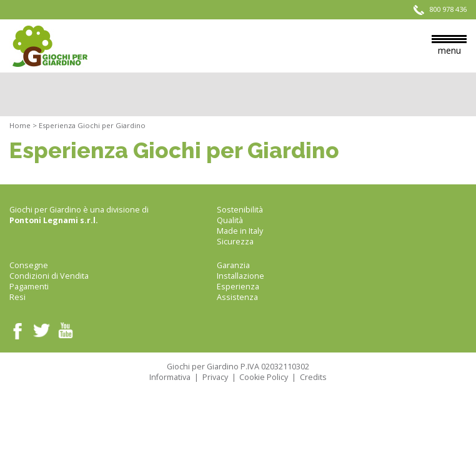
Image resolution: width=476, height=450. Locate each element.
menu (449, 46)
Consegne (29, 265)
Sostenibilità (240, 210)
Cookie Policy (264, 377)
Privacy (215, 377)
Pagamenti (29, 287)
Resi (17, 297)
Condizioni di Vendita (49, 276)
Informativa (170, 377)
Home (20, 125)
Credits (313, 377)
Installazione (240, 276)
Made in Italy (240, 231)
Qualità (230, 220)
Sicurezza (235, 242)
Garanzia (233, 265)
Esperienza (238, 287)
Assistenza (237, 297)
